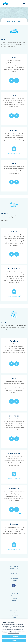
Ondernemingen (14, 593)
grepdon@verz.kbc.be (14, 578)
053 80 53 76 (14, 573)
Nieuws (14, 601)
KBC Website (14, 610)
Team (14, 603)
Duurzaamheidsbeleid (14, 615)
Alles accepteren (14, 637)
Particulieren (14, 596)
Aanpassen (14, 640)
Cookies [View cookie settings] (14, 613)
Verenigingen (14, 598)
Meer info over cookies (13, 633)
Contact (14, 608)
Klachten (14, 618)
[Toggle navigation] (24, 3)
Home (14, 591)
